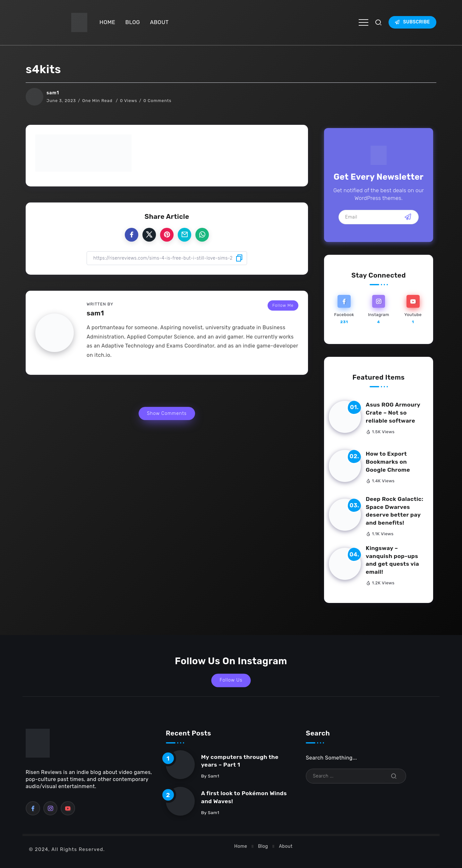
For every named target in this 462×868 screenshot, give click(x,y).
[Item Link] (345, 417)
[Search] (356, 776)
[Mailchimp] (408, 217)
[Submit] (394, 776)
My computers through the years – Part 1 (240, 761)
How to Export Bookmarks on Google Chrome (388, 462)
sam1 (53, 93)
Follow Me (283, 305)
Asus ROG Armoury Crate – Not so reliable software (393, 413)
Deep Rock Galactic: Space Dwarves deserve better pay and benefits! (395, 511)
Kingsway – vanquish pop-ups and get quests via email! (392, 560)
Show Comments (167, 413)
